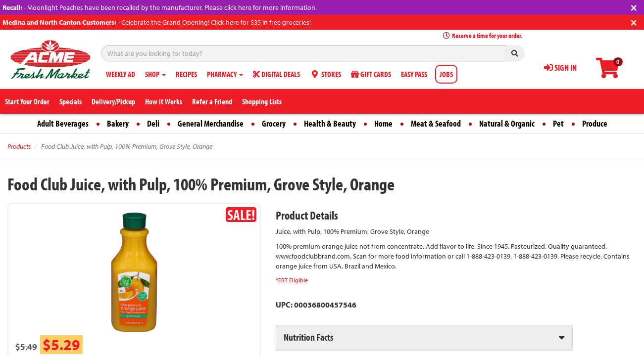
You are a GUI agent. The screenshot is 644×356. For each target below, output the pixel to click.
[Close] (634, 7)
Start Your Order (27, 101)
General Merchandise (211, 123)
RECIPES (186, 74)
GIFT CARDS (371, 74)
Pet (558, 123)
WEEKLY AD (121, 74)
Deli (153, 123)
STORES (325, 74)
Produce (595, 123)
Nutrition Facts (308, 337)
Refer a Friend (212, 101)
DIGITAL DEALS (276, 74)
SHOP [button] (155, 74)
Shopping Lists (262, 101)
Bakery (118, 123)
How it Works (164, 101)
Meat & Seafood (436, 123)
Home (383, 123)
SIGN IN (560, 67)
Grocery (274, 123)
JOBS (446, 74)
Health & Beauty (330, 123)
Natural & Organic (507, 123)
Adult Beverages (63, 123)
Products (19, 146)
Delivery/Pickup (113, 101)
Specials (71, 101)
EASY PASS (414, 74)
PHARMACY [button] (225, 74)
